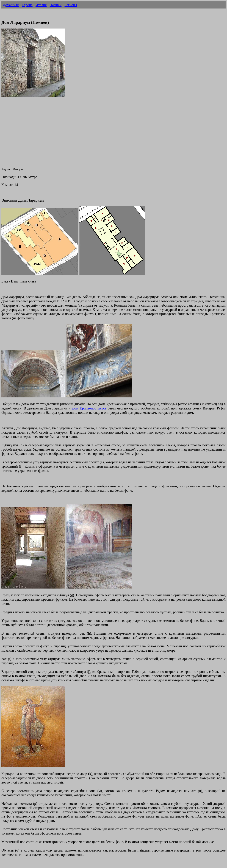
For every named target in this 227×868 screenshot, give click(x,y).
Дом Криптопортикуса (89, 408)
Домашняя (11, 5)
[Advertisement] (108, 131)
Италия (41, 5)
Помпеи (56, 5)
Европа (27, 5)
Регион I (71, 5)
